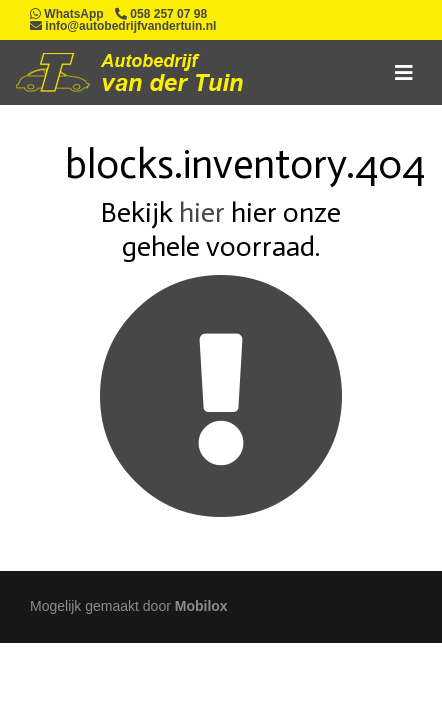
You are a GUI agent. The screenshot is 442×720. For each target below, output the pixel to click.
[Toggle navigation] (404, 73)
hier (202, 212)
